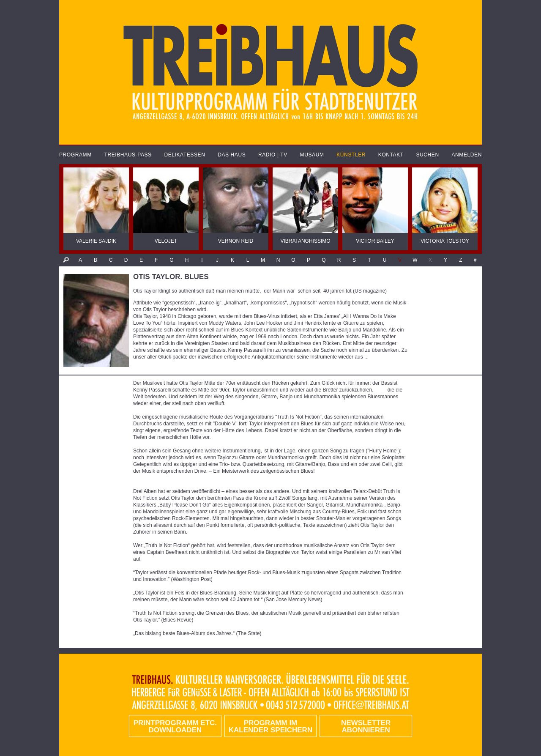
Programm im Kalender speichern (270, 726)
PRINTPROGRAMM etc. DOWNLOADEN (175, 726)
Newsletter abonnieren (366, 726)
